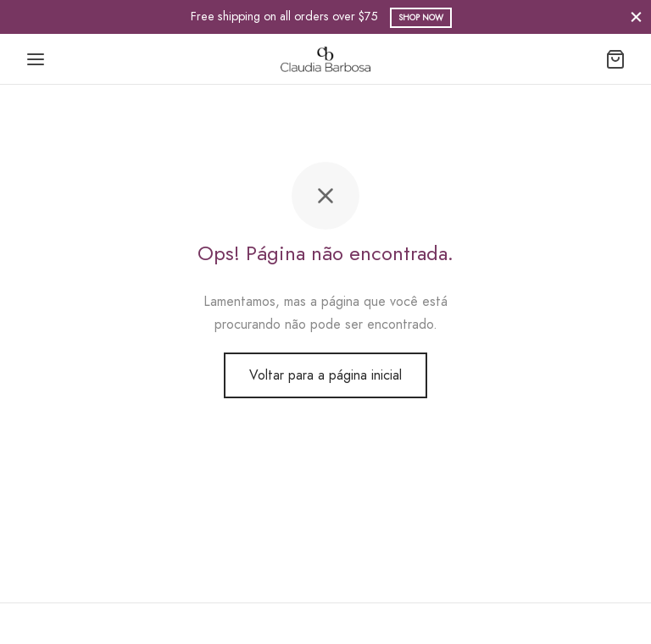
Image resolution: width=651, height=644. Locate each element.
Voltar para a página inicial (325, 375)
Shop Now (421, 17)
